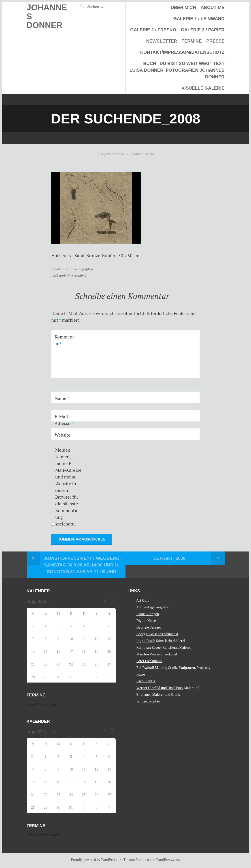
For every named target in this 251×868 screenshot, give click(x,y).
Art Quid (143, 600)
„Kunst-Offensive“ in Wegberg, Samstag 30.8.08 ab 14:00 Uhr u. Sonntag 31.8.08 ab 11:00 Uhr (82, 565)
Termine (192, 41)
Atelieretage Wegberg (152, 607)
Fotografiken (84, 269)
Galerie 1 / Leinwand (199, 19)
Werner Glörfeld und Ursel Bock (160, 687)
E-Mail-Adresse (64, 420)
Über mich (183, 7)
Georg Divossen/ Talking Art (157, 634)
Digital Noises (147, 620)
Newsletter (162, 41)
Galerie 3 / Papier (203, 30)
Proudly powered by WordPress (94, 859)
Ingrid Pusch (146, 640)
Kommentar (64, 340)
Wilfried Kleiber (148, 701)
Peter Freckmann (149, 661)
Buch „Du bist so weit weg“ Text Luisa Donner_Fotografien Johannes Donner (177, 70)
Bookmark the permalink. (69, 276)
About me (213, 7)
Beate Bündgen (148, 614)
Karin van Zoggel (149, 647)
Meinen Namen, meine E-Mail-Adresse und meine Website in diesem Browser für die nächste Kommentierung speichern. (68, 487)
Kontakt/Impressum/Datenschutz (182, 52)
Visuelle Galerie (203, 88)
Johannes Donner (143, 154)
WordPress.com (168, 859)
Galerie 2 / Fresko (153, 30)
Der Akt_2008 (169, 558)
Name (62, 398)
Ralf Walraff (145, 667)
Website (63, 435)
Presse (215, 41)
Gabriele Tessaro (149, 627)
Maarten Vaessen (149, 654)
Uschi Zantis (146, 681)
